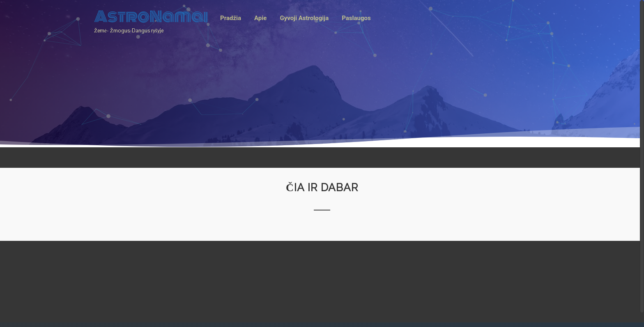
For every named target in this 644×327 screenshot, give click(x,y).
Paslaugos (356, 18)
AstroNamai (151, 17)
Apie (260, 18)
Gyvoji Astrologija (304, 18)
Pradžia (231, 18)
